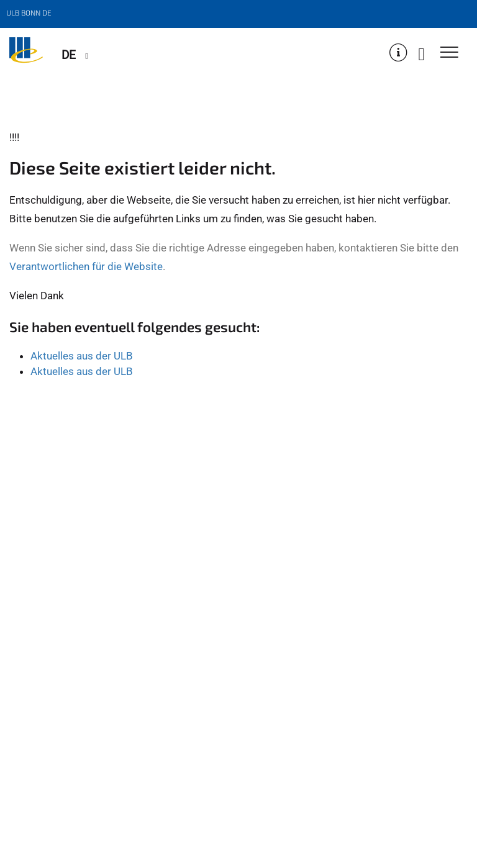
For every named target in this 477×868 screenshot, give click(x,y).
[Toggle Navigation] (449, 53)
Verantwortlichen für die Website (86, 266)
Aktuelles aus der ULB (82, 356)
